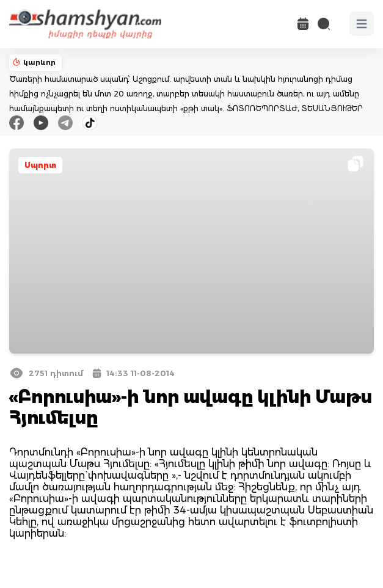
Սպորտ (40, 165)
